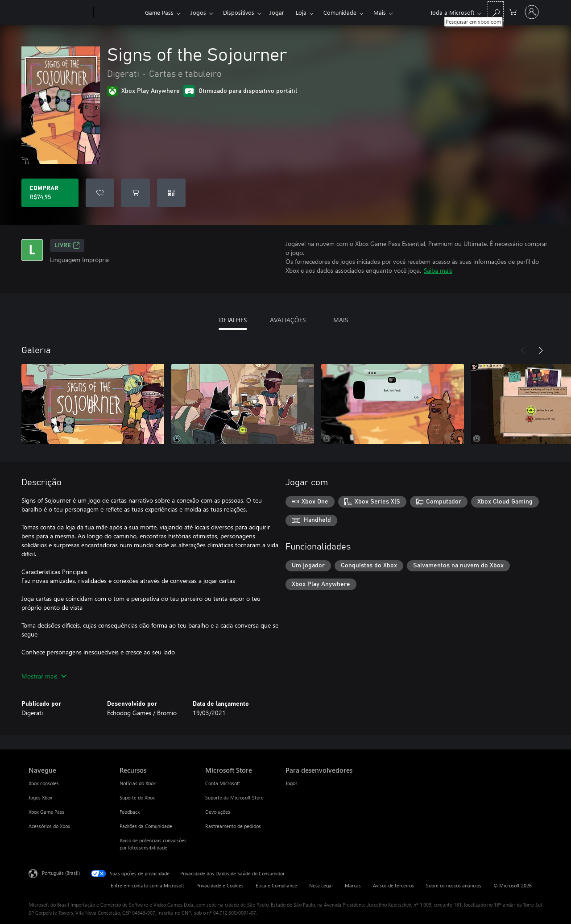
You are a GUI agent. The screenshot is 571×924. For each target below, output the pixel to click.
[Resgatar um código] (171, 193)
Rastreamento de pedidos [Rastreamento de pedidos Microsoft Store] (233, 826)
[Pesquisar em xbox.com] (496, 11)
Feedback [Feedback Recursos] (130, 812)
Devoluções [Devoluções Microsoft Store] (218, 812)
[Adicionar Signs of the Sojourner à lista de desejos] (100, 193)
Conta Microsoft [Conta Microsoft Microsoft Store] (223, 783)
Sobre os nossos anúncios (454, 885)
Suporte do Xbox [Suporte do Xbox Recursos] (137, 797)
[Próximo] (541, 350)
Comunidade (340, 12)
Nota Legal (321, 885)
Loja (301, 12)
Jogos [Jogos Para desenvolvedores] (292, 783)
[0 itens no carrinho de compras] (513, 11)
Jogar (277, 12)
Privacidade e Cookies (220, 885)
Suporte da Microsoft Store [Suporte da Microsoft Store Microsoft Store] (234, 797)
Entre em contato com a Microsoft (147, 885)
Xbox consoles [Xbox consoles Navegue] (44, 783)
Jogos (198, 12)
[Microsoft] (59, 12)
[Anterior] (523, 350)
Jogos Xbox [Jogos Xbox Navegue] (40, 797)
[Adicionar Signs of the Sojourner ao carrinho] (136, 193)
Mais (380, 12)
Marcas (353, 885)
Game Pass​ (159, 12)
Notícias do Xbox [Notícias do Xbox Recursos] (138, 783)
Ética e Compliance (276, 885)
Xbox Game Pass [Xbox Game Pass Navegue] (46, 812)
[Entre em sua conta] (532, 12)
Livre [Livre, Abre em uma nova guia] (67, 246)
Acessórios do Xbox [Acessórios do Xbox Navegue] (49, 826)
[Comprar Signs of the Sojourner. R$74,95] (50, 193)
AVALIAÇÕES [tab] (288, 320)
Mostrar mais (44, 676)
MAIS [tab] (341, 320)
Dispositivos (239, 12)
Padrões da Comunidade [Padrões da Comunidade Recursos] (146, 826)
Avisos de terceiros (393, 885)
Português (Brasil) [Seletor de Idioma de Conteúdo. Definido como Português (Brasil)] (61, 873)
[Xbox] (118, 12)
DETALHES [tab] (233, 320)
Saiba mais (438, 270)
